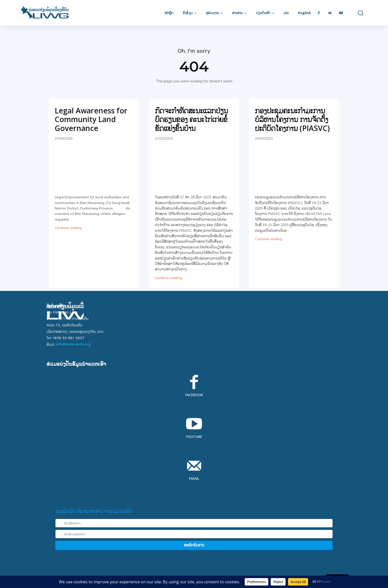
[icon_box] (194, 389)
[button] (357, 13)
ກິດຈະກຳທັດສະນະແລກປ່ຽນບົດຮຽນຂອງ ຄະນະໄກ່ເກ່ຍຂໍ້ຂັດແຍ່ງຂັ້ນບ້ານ (191, 119)
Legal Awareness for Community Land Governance (91, 119)
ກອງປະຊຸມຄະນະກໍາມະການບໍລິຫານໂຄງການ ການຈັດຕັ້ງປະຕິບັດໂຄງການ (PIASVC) (292, 119)
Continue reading (68, 228)
